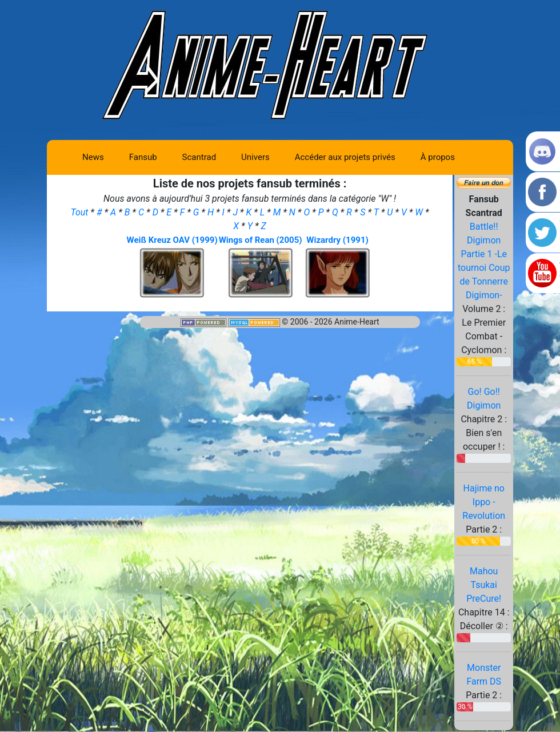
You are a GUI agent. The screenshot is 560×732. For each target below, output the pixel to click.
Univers (255, 157)
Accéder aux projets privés (345, 157)
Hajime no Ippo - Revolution (484, 502)
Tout (80, 212)
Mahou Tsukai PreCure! (484, 585)
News (93, 157)
